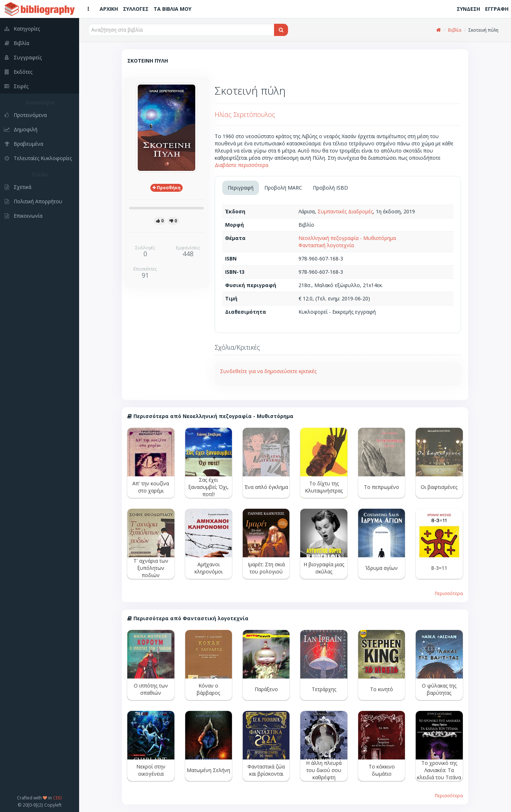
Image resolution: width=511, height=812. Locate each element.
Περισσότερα (449, 593)
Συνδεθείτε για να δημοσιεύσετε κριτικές (268, 371)
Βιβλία (455, 30)
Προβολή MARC (283, 188)
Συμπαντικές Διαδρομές (345, 211)
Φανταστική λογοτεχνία (326, 245)
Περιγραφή (241, 188)
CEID (58, 798)
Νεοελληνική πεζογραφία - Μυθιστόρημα (347, 238)
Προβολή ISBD (330, 188)
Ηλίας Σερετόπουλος (245, 114)
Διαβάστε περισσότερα (241, 165)
